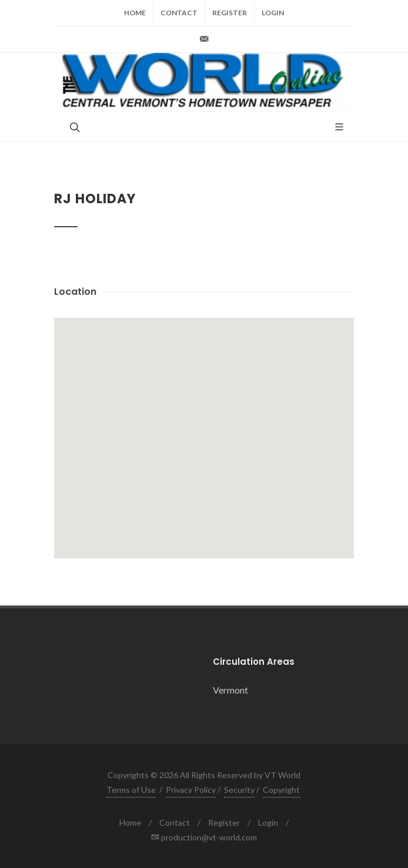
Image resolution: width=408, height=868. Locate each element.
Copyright (281, 790)
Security (239, 790)
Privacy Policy (191, 790)
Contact (179, 13)
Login (273, 13)
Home (135, 13)
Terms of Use (131, 790)
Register (230, 13)
